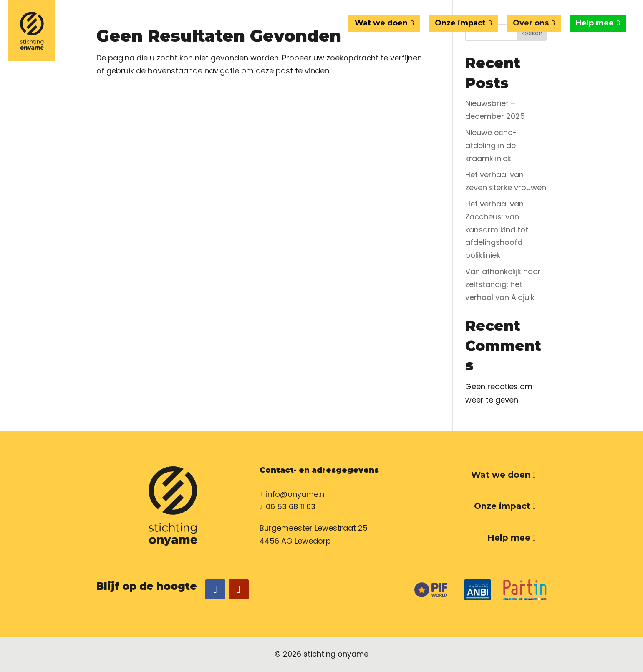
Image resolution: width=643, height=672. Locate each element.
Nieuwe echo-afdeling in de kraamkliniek (491, 145)
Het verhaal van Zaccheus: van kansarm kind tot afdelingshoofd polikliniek (497, 229)
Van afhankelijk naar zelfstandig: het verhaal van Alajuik (503, 284)
